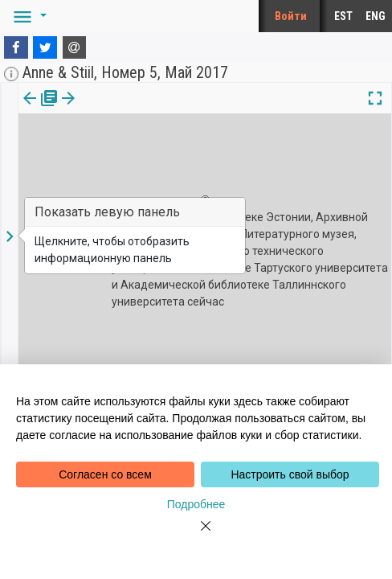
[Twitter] (45, 47)
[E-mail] (75, 47)
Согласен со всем (105, 474)
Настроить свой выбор (290, 474)
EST (343, 16)
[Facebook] (16, 47)
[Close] (196, 536)
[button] (27, 16)
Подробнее (196, 504)
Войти (291, 16)
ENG (376, 16)
